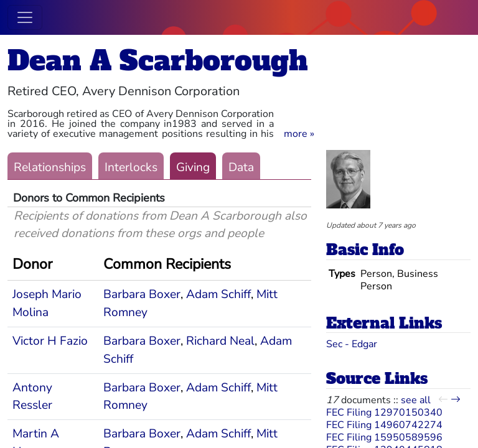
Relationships (50, 167)
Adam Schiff (218, 294)
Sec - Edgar (352, 344)
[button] (299, 134)
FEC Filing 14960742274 (384, 425)
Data (241, 167)
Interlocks (131, 167)
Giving (193, 167)
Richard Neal (220, 341)
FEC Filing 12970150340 (384, 413)
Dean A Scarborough (158, 61)
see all (416, 400)
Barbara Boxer (142, 294)
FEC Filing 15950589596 (384, 437)
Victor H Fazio (50, 341)
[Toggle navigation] (25, 17)
